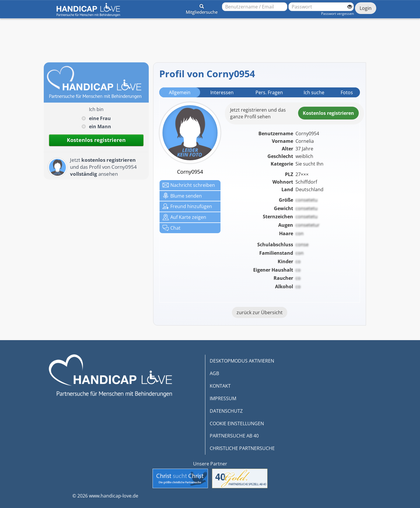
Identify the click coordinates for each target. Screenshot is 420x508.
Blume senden (182, 196)
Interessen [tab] (222, 92)
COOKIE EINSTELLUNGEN (237, 423)
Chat (171, 228)
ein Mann (100, 126)
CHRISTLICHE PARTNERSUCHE (242, 448)
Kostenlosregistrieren (328, 113)
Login (366, 8)
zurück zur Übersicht (260, 312)
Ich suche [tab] (314, 92)
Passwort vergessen (337, 14)
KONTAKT (220, 386)
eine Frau (100, 118)
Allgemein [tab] (180, 92)
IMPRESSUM (223, 398)
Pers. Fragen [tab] (269, 92)
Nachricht (189, 185)
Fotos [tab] (347, 92)
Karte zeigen (184, 217)
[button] (202, 8)
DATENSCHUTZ (226, 411)
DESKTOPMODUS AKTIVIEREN (242, 361)
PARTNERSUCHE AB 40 (234, 436)
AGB (214, 373)
